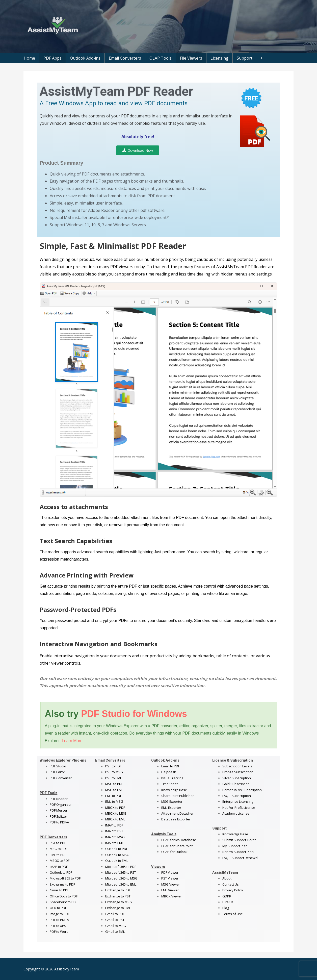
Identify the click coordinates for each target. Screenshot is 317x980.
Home (29, 58)
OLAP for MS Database (179, 840)
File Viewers (191, 58)
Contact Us (231, 884)
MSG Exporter (172, 801)
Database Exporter (176, 819)
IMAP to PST (114, 831)
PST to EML (113, 778)
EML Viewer (170, 890)
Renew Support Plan (238, 852)
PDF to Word (59, 932)
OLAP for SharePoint (177, 846)
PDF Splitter (58, 816)
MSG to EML (114, 790)
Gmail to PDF (115, 914)
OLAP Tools (161, 58)
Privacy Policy (233, 890)
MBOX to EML (115, 819)
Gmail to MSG (116, 926)
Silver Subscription (237, 778)
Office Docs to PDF (64, 896)
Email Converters (125, 58)
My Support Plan (235, 846)
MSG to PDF (59, 849)
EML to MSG (114, 801)
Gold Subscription (236, 784)
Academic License (236, 813)
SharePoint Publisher (178, 796)
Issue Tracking (172, 778)
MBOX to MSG (116, 813)
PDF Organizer (61, 805)
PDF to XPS (58, 926)
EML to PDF (58, 855)
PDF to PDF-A (59, 822)
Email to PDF (170, 766)
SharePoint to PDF (63, 902)
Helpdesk (169, 772)
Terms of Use (233, 914)
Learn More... (74, 741)
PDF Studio (58, 766)
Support (245, 58)
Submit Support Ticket (239, 840)
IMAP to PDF (59, 867)
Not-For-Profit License (239, 808)
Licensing (219, 58)
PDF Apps (52, 58)
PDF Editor (57, 772)
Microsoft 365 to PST (121, 872)
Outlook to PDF (61, 872)
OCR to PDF (58, 908)
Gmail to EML (115, 932)
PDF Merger (59, 810)
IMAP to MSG (115, 837)
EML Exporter (171, 808)
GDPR (227, 896)
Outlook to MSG (117, 855)
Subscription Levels (237, 766)
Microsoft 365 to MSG (121, 878)
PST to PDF (58, 843)
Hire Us (228, 902)
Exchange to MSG (119, 902)
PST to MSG (114, 772)
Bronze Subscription (238, 772)
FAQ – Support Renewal (240, 858)
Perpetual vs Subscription (242, 790)
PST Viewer (170, 878)
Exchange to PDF (62, 884)
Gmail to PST (115, 920)
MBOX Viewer (172, 896)
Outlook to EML (117, 861)
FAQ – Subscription (237, 796)
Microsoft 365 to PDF (121, 867)
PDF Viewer (170, 872)
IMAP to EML (114, 843)
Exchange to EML (118, 908)
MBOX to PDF (60, 861)
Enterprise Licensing (238, 801)
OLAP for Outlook (174, 852)
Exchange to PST (118, 896)
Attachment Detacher (177, 813)
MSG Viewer (171, 884)
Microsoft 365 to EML (121, 884)
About (227, 878)
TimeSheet (169, 784)
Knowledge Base (174, 790)
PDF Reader (59, 799)
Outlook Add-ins (85, 58)
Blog (226, 908)
